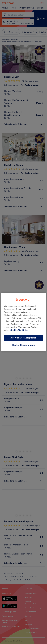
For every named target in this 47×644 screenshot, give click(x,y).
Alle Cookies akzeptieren (24, 338)
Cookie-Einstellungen (24, 345)
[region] (23, 322)
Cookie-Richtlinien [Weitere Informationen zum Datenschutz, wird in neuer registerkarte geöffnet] (19, 330)
